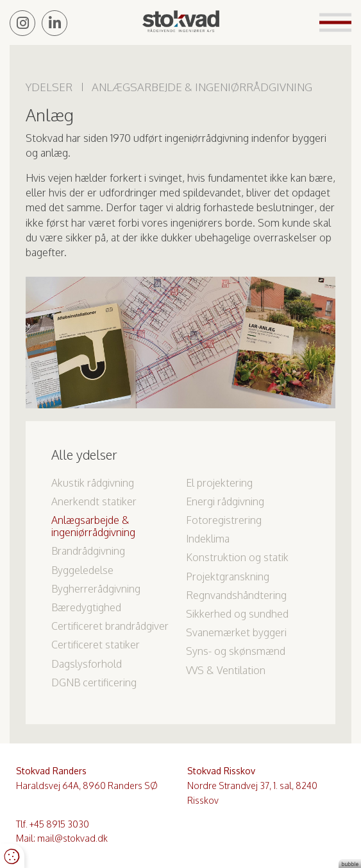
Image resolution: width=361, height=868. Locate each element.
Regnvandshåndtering (236, 595)
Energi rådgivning (225, 501)
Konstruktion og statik (237, 557)
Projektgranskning (228, 577)
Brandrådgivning (88, 551)
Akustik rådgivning (93, 483)
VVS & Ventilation (226, 670)
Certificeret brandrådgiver (110, 626)
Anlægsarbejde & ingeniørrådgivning (93, 526)
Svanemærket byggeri (236, 632)
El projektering (219, 483)
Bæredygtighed (86, 607)
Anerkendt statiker (94, 501)
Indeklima (208, 539)
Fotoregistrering (224, 520)
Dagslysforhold (87, 664)
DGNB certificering (94, 682)
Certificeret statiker (96, 645)
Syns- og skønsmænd (236, 651)
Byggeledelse (82, 570)
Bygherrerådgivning (96, 589)
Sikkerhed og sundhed (237, 614)
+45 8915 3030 (59, 824)
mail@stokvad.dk (72, 838)
